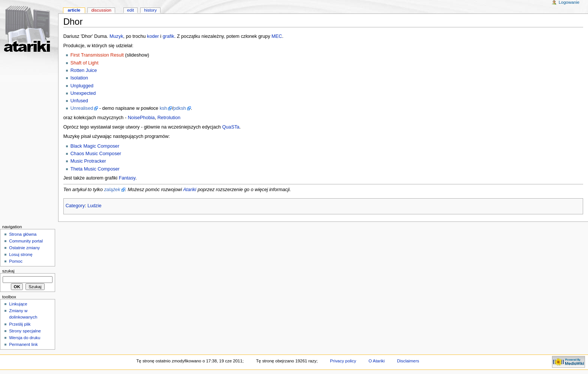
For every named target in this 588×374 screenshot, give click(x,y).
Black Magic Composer (95, 146)
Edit (130, 10)
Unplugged (82, 86)
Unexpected (83, 93)
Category (75, 206)
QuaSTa (231, 127)
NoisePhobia (141, 118)
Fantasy (127, 178)
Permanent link (23, 344)
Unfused (79, 101)
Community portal (26, 241)
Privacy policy (343, 361)
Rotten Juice (84, 70)
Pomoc (16, 261)
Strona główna (23, 234)
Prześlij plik (20, 324)
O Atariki (377, 361)
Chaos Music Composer (96, 154)
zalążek (112, 190)
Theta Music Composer (95, 169)
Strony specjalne (25, 331)
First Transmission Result (97, 55)
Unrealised (82, 108)
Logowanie (569, 2)
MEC (277, 36)
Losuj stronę (21, 254)
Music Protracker (88, 161)
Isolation (79, 78)
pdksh (180, 108)
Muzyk (116, 36)
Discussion (101, 10)
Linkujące (18, 304)
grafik (169, 36)
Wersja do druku (25, 338)
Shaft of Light (85, 63)
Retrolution (169, 118)
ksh (163, 108)
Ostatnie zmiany (24, 248)
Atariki (190, 190)
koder (153, 36)
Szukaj (8, 271)
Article (74, 10)
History (150, 10)
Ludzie (94, 206)
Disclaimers (408, 361)
